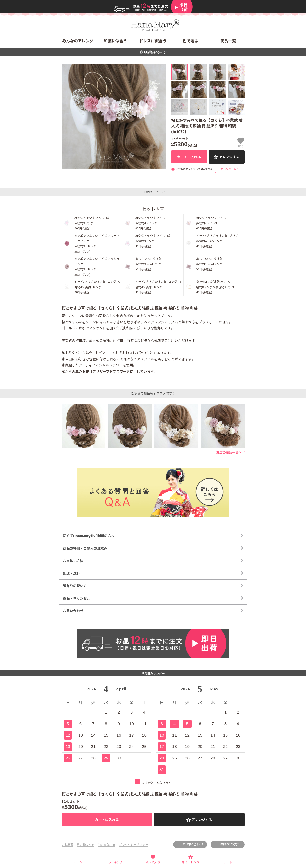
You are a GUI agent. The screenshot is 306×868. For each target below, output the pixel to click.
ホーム (78, 862)
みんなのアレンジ (78, 41)
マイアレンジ (191, 862)
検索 (240, 23)
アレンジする (229, 157)
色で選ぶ (191, 41)
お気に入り (153, 862)
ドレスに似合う (153, 41)
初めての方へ (231, 844)
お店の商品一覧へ (229, 452)
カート (228, 862)
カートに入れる (189, 157)
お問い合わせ (193, 844)
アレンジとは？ (230, 169)
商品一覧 (228, 41)
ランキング (115, 862)
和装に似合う (115, 41)
